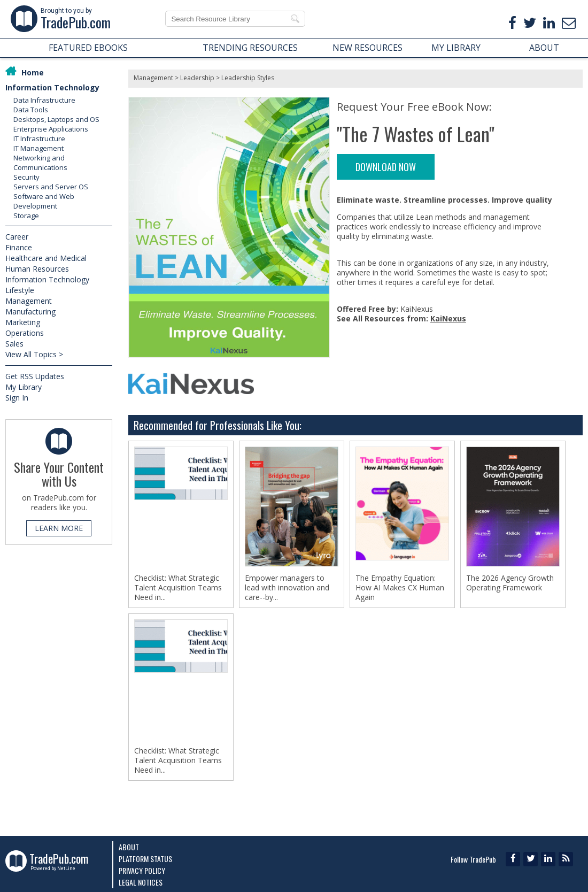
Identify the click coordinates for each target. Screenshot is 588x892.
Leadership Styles (248, 78)
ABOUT (544, 48)
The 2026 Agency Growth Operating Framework (510, 583)
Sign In (17, 398)
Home (33, 72)
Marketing (23, 322)
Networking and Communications (40, 163)
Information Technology (52, 87)
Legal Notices (141, 882)
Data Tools (31, 110)
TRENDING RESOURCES (250, 48)
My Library (24, 387)
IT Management (38, 148)
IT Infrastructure (39, 139)
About (129, 847)
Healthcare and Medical (46, 258)
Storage (26, 216)
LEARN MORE (59, 528)
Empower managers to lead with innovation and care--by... (287, 588)
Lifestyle (20, 290)
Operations (25, 333)
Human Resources (37, 269)
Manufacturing (30, 312)
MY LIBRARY (456, 48)
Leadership (197, 78)
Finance (19, 247)
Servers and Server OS (51, 187)
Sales (14, 344)
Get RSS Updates (35, 376)
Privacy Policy (142, 870)
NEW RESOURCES (367, 48)
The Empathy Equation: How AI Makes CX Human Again (400, 588)
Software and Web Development (44, 201)
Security (26, 177)
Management (29, 301)
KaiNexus (448, 318)
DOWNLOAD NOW (386, 167)
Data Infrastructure (44, 100)
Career (17, 237)
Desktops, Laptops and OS (56, 119)
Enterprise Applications (51, 129)
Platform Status (145, 859)
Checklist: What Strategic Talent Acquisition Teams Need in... (178, 588)
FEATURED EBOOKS (88, 48)
